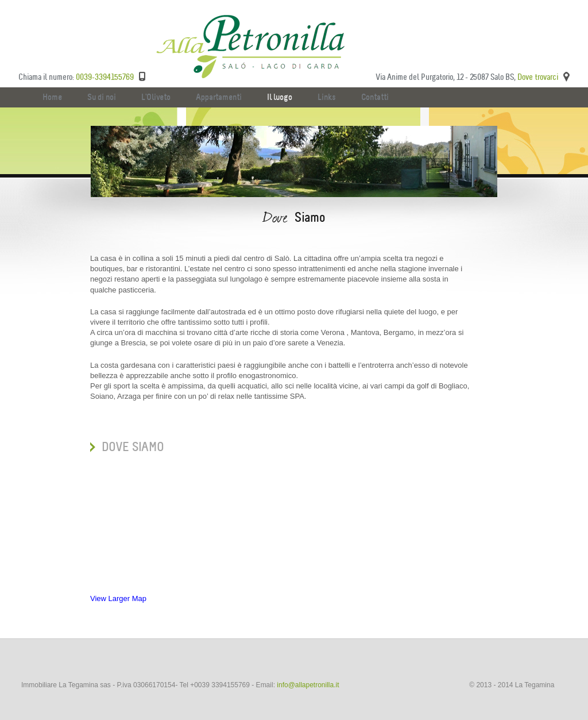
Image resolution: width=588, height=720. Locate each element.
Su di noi (102, 97)
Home (52, 97)
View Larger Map (118, 598)
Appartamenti (219, 97)
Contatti (375, 97)
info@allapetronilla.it (308, 685)
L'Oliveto (156, 97)
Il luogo (280, 97)
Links (327, 97)
